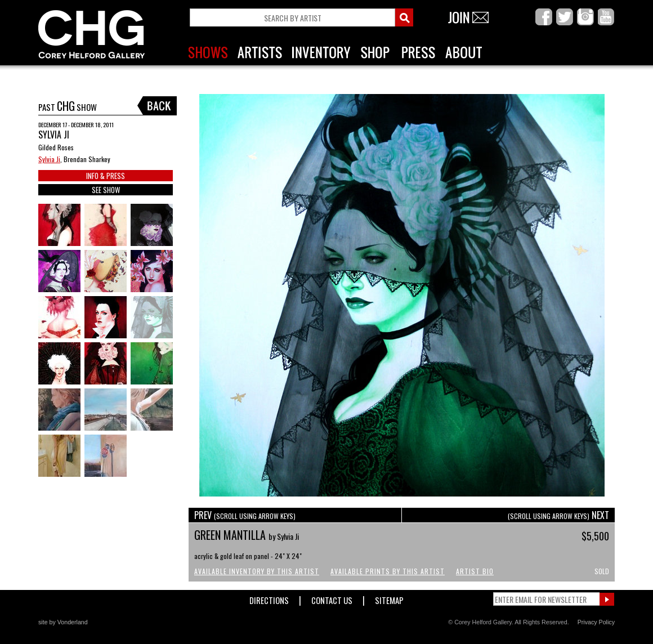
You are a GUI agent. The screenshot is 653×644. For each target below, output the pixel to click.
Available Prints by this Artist (388, 571)
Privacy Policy (596, 622)
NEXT (558, 515)
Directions (269, 598)
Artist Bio (475, 571)
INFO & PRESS (106, 176)
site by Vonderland (63, 622)
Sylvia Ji (49, 159)
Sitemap (389, 598)
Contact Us (332, 598)
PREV (245, 515)
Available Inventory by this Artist (257, 571)
